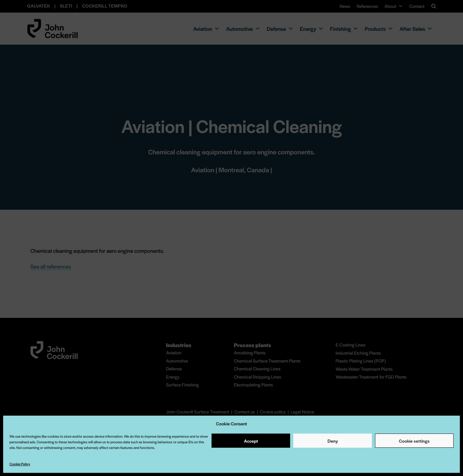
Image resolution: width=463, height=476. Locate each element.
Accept (251, 441)
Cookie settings (414, 441)
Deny (333, 441)
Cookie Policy (20, 464)
